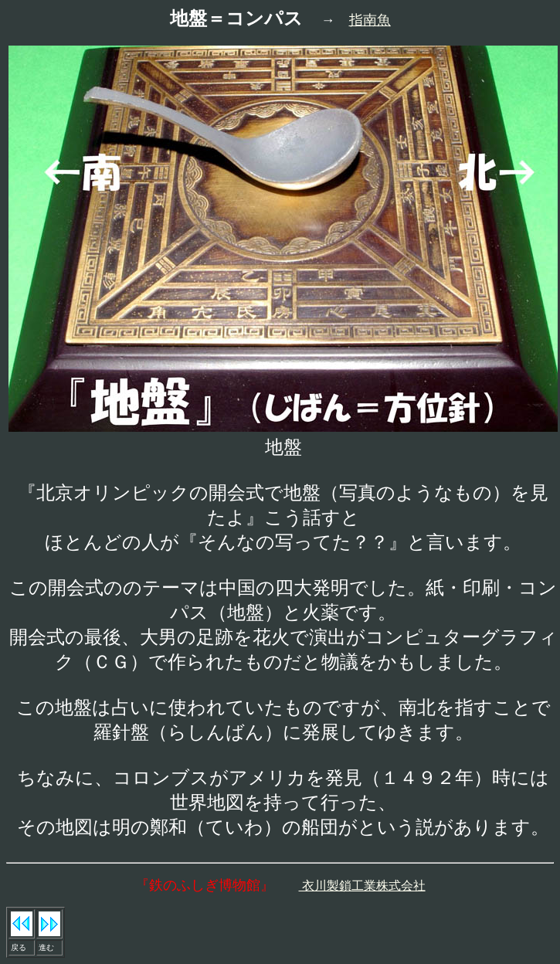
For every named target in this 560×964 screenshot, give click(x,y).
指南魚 (370, 20)
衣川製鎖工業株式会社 (362, 886)
